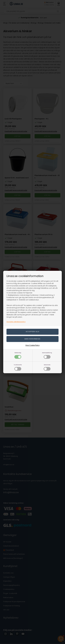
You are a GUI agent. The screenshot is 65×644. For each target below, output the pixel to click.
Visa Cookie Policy (32, 345)
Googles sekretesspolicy (16, 322)
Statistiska (47, 367)
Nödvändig (18, 355)
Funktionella (18, 367)
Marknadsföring (47, 355)
